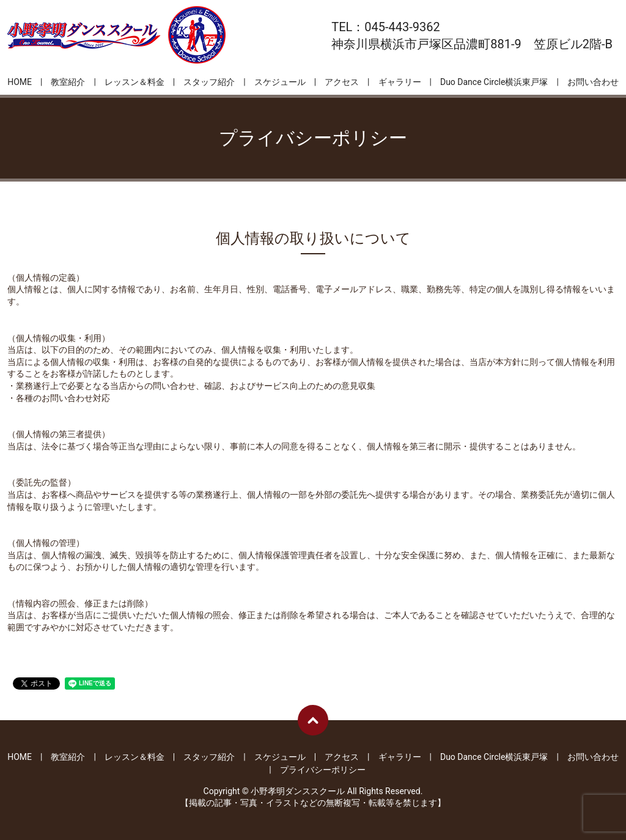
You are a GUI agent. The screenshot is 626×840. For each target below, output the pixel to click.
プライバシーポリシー (323, 770)
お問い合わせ (593, 82)
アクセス (342, 82)
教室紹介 (68, 82)
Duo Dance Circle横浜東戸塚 (494, 82)
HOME (20, 82)
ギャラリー (400, 82)
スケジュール (280, 82)
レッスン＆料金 (134, 82)
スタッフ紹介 (209, 82)
